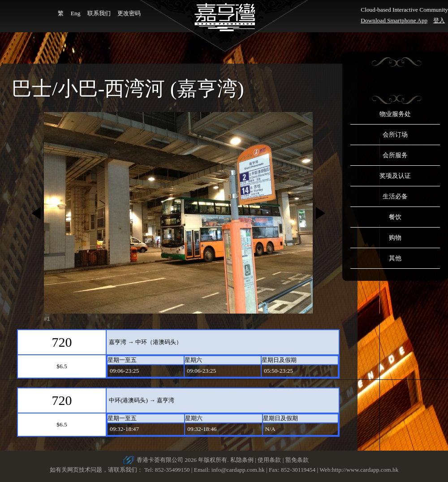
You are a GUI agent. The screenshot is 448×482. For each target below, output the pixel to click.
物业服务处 (395, 114)
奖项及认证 (395, 176)
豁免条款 (297, 460)
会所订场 (395, 135)
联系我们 (99, 13)
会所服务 (395, 155)
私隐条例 (242, 460)
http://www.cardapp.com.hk (365, 470)
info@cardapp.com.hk (239, 470)
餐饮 (395, 217)
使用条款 (269, 460)
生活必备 (395, 196)
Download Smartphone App (394, 20)
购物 (395, 238)
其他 (395, 258)
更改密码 (129, 13)
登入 (439, 20)
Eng (75, 13)
